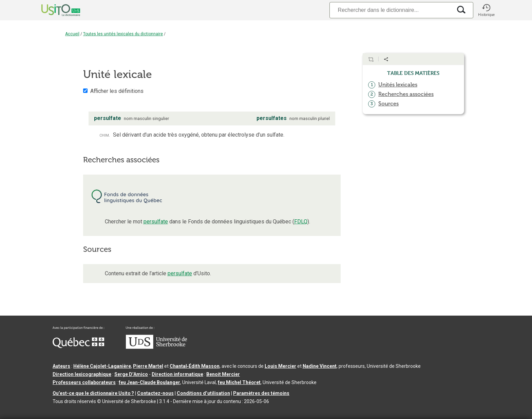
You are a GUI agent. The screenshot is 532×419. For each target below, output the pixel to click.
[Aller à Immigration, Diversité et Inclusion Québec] (78, 346)
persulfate (156, 222)
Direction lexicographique (82, 374)
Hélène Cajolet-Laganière (102, 366)
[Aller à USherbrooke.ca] (156, 347)
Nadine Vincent (320, 366)
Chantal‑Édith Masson (195, 366)
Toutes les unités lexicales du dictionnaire (123, 34)
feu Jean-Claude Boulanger (149, 382)
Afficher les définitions (117, 91)
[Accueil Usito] (53, 10)
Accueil (72, 34)
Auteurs (61, 366)
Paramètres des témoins (261, 393)
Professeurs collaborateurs (84, 382)
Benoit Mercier (223, 374)
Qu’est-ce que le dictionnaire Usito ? (93, 393)
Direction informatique (177, 374)
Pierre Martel (148, 366)
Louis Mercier (280, 366)
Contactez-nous (155, 393)
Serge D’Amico (131, 374)
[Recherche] (391, 10)
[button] (486, 10)
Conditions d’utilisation (203, 393)
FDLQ (301, 222)
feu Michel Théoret (239, 382)
